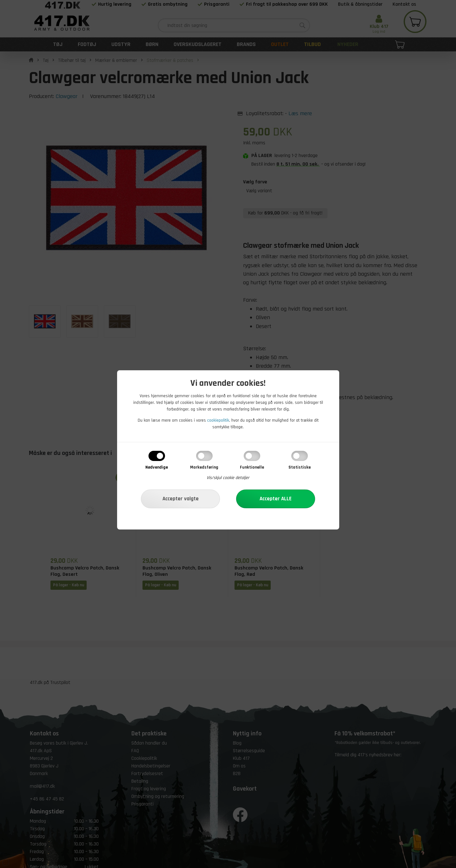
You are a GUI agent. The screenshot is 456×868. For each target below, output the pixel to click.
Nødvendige (157, 467)
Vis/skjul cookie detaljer (228, 478)
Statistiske (300, 467)
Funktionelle (252, 467)
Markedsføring (204, 467)
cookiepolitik (218, 420)
